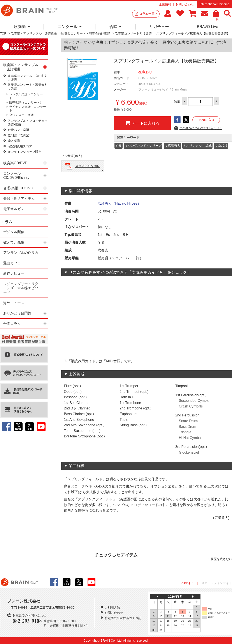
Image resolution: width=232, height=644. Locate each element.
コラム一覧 (148, 14)
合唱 (115, 27)
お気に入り (207, 120)
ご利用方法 (112, 607)
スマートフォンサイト (217, 583)
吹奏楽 (22, 27)
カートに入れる (142, 123)
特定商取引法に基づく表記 (123, 618)
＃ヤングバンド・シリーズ (143, 146)
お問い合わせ (185, 4)
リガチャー (159, 27)
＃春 (118, 146)
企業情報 (165, 4)
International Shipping (214, 4)
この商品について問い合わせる (198, 128)
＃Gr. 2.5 (221, 146)
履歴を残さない (221, 559)
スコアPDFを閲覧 (88, 166)
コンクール (70, 27)
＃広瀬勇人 (172, 146)
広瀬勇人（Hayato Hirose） (119, 203)
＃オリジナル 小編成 (197, 146)
